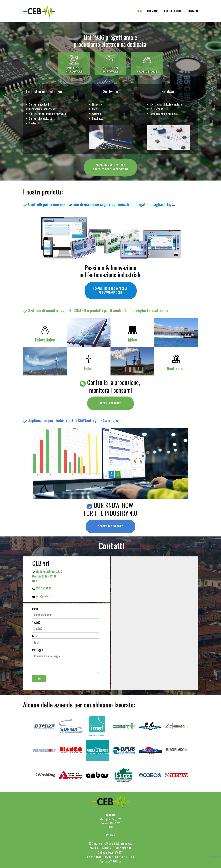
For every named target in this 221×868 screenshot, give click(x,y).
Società (36, 622)
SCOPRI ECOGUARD (110, 403)
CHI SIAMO (153, 11)
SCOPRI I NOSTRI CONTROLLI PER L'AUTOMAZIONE (110, 291)
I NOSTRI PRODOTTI (173, 11)
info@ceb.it (43, 596)
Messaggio (38, 650)
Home (140, 11)
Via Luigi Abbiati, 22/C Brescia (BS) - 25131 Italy (48, 576)
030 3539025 (44, 588)
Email (35, 636)
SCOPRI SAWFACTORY (110, 526)
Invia (39, 679)
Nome (35, 609)
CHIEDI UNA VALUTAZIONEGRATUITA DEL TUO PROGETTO (110, 167)
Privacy (110, 835)
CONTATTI (193, 11)
